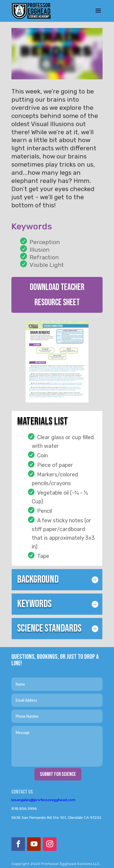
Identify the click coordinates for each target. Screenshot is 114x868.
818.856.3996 (24, 808)
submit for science (58, 774)
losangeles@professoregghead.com (43, 800)
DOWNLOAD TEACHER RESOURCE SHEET (57, 295)
